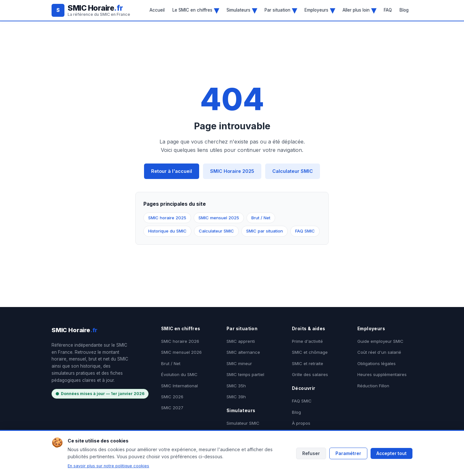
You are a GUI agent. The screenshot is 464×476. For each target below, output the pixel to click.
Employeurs (320, 10)
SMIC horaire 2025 (167, 218)
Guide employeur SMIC (380, 341)
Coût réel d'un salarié (379, 352)
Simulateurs (242, 10)
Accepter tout (391, 453)
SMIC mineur (239, 363)
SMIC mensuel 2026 (181, 352)
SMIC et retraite (308, 363)
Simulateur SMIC (243, 423)
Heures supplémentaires (382, 374)
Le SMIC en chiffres (196, 10)
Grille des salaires (310, 374)
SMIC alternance (243, 352)
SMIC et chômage (310, 352)
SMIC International (179, 386)
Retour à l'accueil (172, 171)
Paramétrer (348, 453)
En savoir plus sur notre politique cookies (108, 466)
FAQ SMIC (305, 231)
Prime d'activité (307, 341)
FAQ (388, 10)
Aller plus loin (359, 10)
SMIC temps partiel (245, 374)
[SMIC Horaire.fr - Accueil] (91, 10)
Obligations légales (377, 363)
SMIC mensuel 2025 (219, 218)
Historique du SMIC (167, 231)
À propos (301, 423)
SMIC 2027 (172, 408)
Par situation (281, 10)
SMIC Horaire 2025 (232, 171)
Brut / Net (261, 218)
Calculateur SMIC (293, 171)
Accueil (157, 10)
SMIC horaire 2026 (180, 341)
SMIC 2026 (172, 397)
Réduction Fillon (373, 386)
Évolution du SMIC (179, 374)
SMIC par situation (265, 231)
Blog (404, 10)
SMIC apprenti (241, 341)
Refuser (311, 453)
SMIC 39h (236, 397)
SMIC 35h (236, 386)
